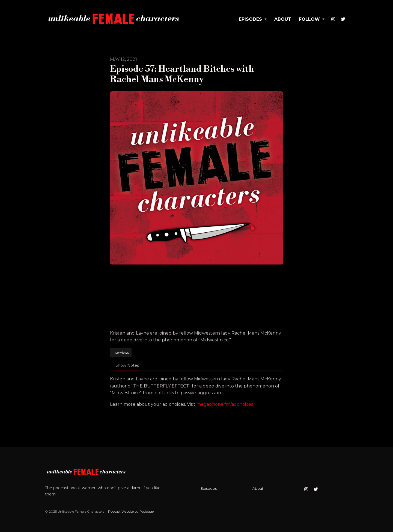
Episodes (251, 19)
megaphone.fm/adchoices (225, 404)
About (283, 19)
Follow (310, 19)
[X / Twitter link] (343, 19)
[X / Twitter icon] (316, 489)
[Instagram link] (333, 19)
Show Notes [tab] (127, 365)
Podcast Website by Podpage (131, 511)
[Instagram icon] (306, 489)
